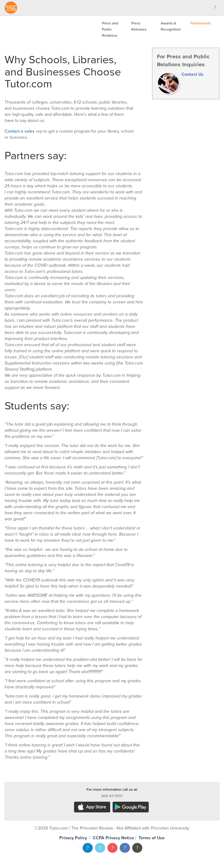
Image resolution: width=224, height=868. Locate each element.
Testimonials (200, 23)
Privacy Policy (73, 838)
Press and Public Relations (110, 29)
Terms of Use (152, 838)
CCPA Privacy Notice (113, 838)
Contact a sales (20, 131)
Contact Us (192, 74)
